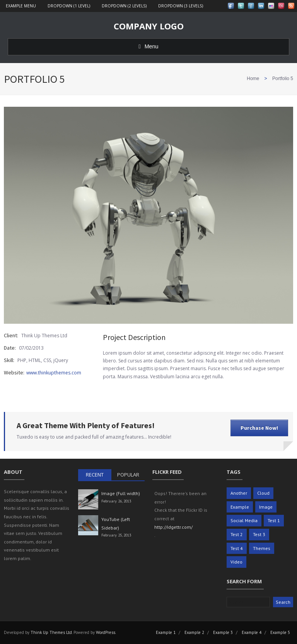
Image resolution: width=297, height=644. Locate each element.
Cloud (263, 493)
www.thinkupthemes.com (54, 373)
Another (239, 493)
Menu (148, 46)
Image (266, 507)
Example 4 (252, 632)
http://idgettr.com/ (173, 527)
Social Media (244, 520)
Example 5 (280, 632)
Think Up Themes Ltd (51, 632)
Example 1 (166, 632)
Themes (262, 548)
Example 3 (223, 632)
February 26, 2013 (116, 501)
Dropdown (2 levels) (124, 6)
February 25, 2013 (116, 535)
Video (236, 562)
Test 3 (259, 534)
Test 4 (237, 548)
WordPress (106, 632)
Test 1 (274, 520)
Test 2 (237, 534)
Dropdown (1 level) (69, 6)
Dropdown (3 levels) (181, 6)
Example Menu (21, 6)
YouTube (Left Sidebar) (116, 524)
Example (240, 507)
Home (253, 79)
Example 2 (194, 632)
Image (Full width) (121, 493)
